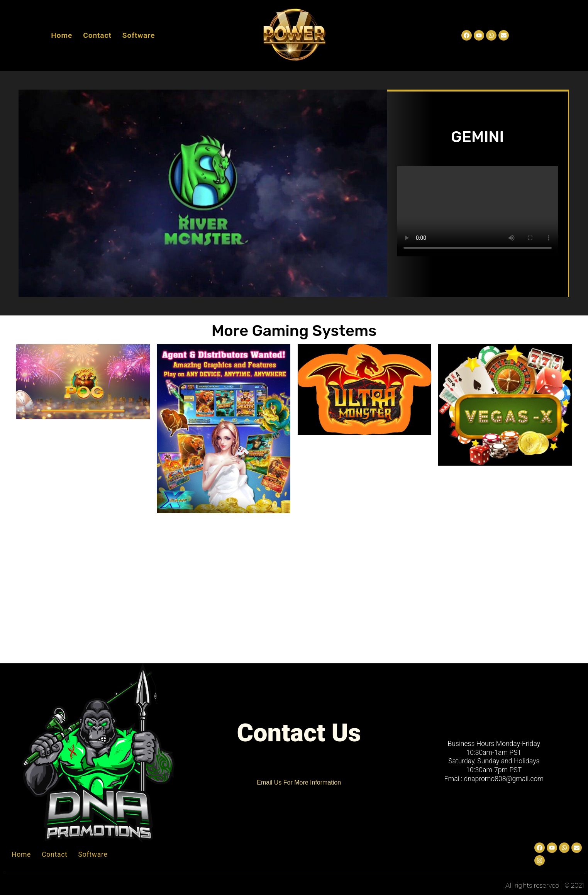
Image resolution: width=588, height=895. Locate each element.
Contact (97, 35)
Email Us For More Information (299, 782)
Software (139, 35)
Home (62, 35)
